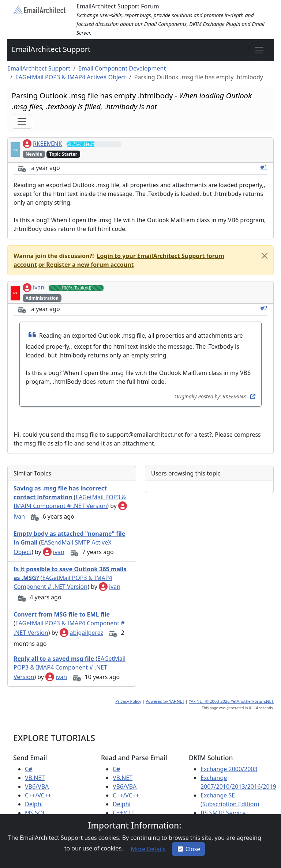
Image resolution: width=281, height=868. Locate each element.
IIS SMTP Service (223, 813)
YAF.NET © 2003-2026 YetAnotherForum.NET (231, 701)
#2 (264, 308)
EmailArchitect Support (51, 49)
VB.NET (35, 778)
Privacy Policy (128, 701)
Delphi (34, 804)
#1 (264, 167)
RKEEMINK (42, 144)
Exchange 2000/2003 (229, 769)
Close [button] (189, 849)
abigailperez (82, 633)
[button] (85, 265)
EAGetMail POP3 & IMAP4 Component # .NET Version (70, 668)
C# (29, 769)
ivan (33, 287)
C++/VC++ (38, 795)
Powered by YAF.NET (165, 701)
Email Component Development (122, 68)
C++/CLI (123, 813)
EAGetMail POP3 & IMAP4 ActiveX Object (71, 77)
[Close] (265, 256)
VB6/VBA (37, 786)
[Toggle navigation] (259, 50)
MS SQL (35, 813)
